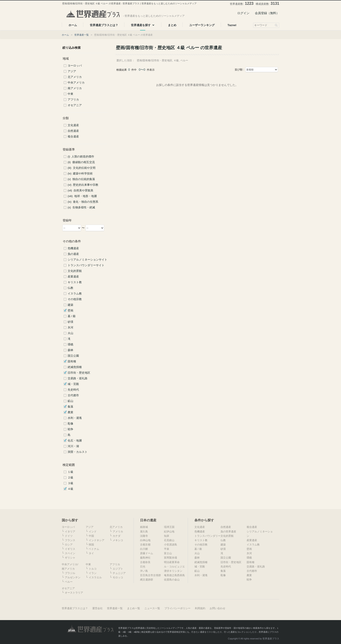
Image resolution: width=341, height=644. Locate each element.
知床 (167, 536)
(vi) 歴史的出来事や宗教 (83, 185)
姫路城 (144, 527)
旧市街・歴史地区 (79, 373)
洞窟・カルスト (78, 452)
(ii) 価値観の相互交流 (81, 162)
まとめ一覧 (134, 608)
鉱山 (70, 401)
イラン (93, 573)
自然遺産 (73, 131)
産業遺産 (73, 277)
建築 (70, 305)
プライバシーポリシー (177, 608)
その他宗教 (75, 299)
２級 (70, 478)
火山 (70, 333)
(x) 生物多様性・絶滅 (81, 207)
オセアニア (75, 105)
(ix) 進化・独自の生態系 (83, 202)
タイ (91, 553)
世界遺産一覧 (82, 35)
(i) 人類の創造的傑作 (81, 157)
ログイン (243, 13)
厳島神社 (145, 558)
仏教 (70, 288)
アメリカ (118, 532)
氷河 (70, 328)
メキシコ (118, 540)
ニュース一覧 (152, 608)
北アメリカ (75, 77)
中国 (91, 536)
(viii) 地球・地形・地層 (82, 196)
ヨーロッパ (75, 66)
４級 (70, 489)
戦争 (70, 429)
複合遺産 (73, 137)
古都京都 (145, 545)
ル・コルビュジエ (174, 567)
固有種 (72, 361)
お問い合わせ (217, 608)
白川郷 (144, 549)
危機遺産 (73, 248)
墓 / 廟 (72, 316)
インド (93, 532)
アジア (72, 71)
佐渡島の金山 (172, 580)
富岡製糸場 (170, 558)
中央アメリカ (76, 83)
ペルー (69, 582)
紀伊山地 (169, 532)
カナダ (117, 536)
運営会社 (97, 608)
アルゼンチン (73, 577)
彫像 (70, 424)
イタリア (70, 532)
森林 (70, 350)
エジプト (118, 569)
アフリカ (73, 100)
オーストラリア (74, 593)
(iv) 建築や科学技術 (80, 174)
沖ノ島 (144, 571)
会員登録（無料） (267, 13)
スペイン (70, 553)
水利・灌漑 (75, 418)
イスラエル (95, 577)
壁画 (70, 311)
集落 (70, 407)
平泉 (167, 549)
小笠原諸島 (170, 545)
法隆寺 (144, 536)
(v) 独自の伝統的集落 (81, 179)
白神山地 (145, 540)
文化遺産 (73, 125)
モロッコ (118, 577)
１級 (70, 472)
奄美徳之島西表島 (174, 575)
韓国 (91, 545)
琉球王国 (169, 527)
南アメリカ (75, 88)
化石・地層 (75, 441)
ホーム (65, 35)
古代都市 (73, 395)
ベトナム (94, 549)
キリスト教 (75, 282)
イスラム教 (75, 294)
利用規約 (200, 608)
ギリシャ (70, 558)
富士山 (168, 553)
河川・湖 (73, 446)
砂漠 (70, 322)
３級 (70, 483)
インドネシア (97, 540)
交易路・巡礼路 (78, 378)
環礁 (70, 345)
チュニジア (119, 573)
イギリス (70, 549)
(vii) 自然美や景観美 (80, 191)
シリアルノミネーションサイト (87, 260)
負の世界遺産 (228, 532)
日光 (143, 567)
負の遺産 (73, 254)
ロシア (69, 545)
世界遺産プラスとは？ (75, 608)
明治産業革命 (172, 562)
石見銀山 (169, 540)
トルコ (93, 569)
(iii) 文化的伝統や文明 (82, 168)
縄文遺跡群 (147, 580)
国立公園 (73, 356)
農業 (70, 412)
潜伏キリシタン (173, 571)
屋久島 (144, 532)
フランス (70, 540)
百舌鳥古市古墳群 (150, 575)
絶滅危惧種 (75, 367)
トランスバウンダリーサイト (86, 265)
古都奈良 (145, 562)
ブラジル (70, 573)
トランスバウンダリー (207, 536)
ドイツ (69, 536)
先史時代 (73, 390)
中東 (70, 94)
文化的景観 (75, 271)
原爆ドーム (147, 553)
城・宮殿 (73, 384)
